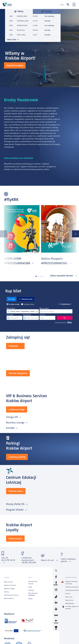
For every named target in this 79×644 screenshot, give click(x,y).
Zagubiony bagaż (9, 589)
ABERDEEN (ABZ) (22, 16)
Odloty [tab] (19, 11)
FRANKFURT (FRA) (22, 26)
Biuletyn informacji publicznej (71, 582)
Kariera (68, 594)
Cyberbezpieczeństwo (72, 590)
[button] (36, 276)
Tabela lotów (12, 40)
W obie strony (14, 304)
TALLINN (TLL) (21, 30)
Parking (6, 592)
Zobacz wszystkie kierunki (62, 276)
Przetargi (31, 590)
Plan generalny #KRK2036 (33, 594)
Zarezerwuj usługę (17, 409)
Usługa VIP (12, 417)
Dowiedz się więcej (15, 65)
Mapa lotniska (8, 582)
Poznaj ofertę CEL (15, 504)
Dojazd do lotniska (10, 585)
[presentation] (3, 234)
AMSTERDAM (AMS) (23, 21)
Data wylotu (10, 315)
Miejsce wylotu (11, 308)
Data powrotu (27, 315)
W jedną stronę (29, 304)
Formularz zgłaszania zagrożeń (72, 607)
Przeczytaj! (13, 346)
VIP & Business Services (11, 595)
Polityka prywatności (72, 587)
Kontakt (10, 428)
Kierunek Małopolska (18, 373)
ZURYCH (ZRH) (21, 35)
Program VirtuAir (15, 510)
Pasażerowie (42, 315)
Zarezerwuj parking (17, 457)
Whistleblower (70, 603)
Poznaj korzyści (15, 539)
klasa (59, 304)
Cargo (30, 587)
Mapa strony (69, 600)
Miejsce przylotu (44, 308)
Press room (69, 597)
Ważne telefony (9, 598)
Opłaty (30, 599)
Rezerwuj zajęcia (16, 491)
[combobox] (62, 5)
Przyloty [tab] (46, 11)
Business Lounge (15, 423)
